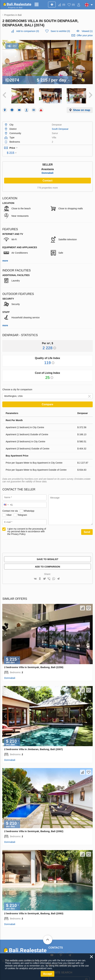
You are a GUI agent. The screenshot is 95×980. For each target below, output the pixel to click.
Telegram (22, 509)
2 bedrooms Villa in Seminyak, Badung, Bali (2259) (34, 661)
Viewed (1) (87, 31)
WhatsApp (29, 505)
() (64, 5)
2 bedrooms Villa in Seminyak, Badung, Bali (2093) (34, 907)
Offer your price (85, 35)
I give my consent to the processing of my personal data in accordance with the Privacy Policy (27, 525)
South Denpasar (60, 128)
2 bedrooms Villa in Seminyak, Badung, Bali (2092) (34, 825)
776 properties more (47, 182)
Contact (48, 175)
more (5, 255)
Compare (47, 398)
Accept (47, 974)
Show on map (82, 109)
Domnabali (48, 167)
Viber (9, 509)
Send (87, 526)
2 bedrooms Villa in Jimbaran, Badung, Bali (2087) (33, 743)
